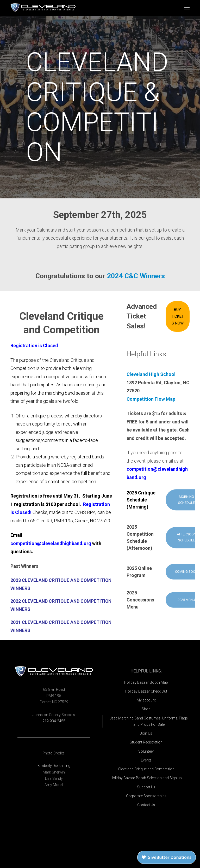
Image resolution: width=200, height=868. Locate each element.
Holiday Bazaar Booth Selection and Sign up (146, 778)
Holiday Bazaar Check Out (146, 691)
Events (146, 760)
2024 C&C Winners (136, 276)
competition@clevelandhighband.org (51, 543)
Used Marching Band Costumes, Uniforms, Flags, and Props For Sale (149, 721)
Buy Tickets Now (177, 316)
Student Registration (146, 742)
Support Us (146, 787)
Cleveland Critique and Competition (146, 769)
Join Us (146, 733)
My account (146, 700)
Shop (146, 709)
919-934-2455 (54, 721)
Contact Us (146, 805)
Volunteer (146, 751)
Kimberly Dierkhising (54, 766)
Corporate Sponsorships (146, 796)
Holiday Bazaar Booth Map (146, 682)
